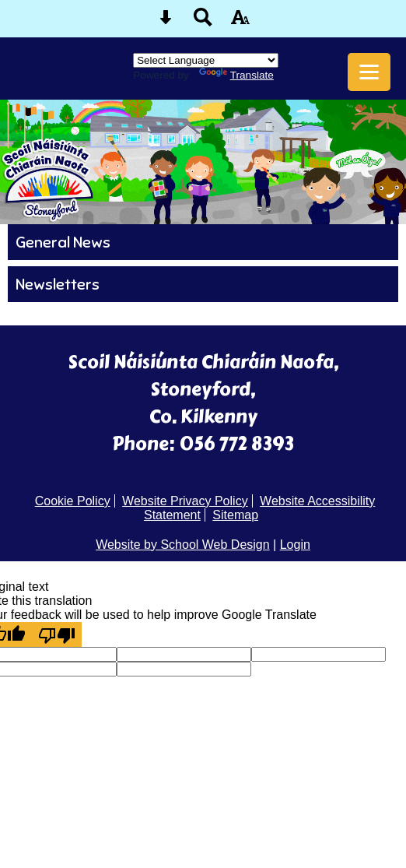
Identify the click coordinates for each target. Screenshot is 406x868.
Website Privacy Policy (185, 501)
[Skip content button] (166, 22)
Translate (236, 75)
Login (295, 545)
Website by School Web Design (183, 545)
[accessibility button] (240, 22)
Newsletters (58, 284)
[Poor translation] (57, 634)
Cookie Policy (73, 501)
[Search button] (203, 22)
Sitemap (235, 515)
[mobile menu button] (369, 72)
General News (63, 242)
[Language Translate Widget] (206, 60)
